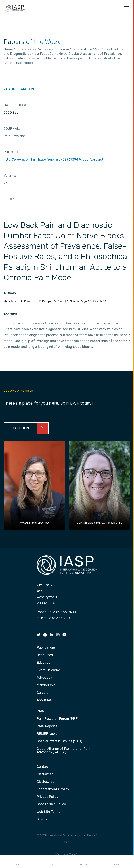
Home (17, 862)
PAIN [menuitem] (40, 711)
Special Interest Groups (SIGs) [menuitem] (59, 741)
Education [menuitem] (45, 663)
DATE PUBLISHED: (18, 105)
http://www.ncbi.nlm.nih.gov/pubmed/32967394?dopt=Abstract (53, 159)
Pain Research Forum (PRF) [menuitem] (58, 719)
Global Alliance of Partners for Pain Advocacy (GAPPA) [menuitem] (63, 751)
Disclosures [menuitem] (45, 782)
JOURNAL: (12, 129)
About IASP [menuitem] (46, 700)
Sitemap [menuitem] (43, 819)
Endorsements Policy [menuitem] (53, 789)
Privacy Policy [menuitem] (47, 797)
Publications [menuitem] (46, 648)
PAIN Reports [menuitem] (47, 726)
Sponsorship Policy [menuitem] (51, 804)
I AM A (50, 862)
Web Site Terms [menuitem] (48, 812)
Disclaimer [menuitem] (45, 774)
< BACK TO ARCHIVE (19, 89)
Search (84, 862)
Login (117, 862)
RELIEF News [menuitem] (47, 734)
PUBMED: (11, 152)
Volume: (10, 176)
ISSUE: (9, 199)
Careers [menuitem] (43, 693)
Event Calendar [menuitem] (48, 670)
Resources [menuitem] (45, 655)
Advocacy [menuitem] (44, 678)
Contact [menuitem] (43, 767)
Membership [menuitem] (46, 685)
